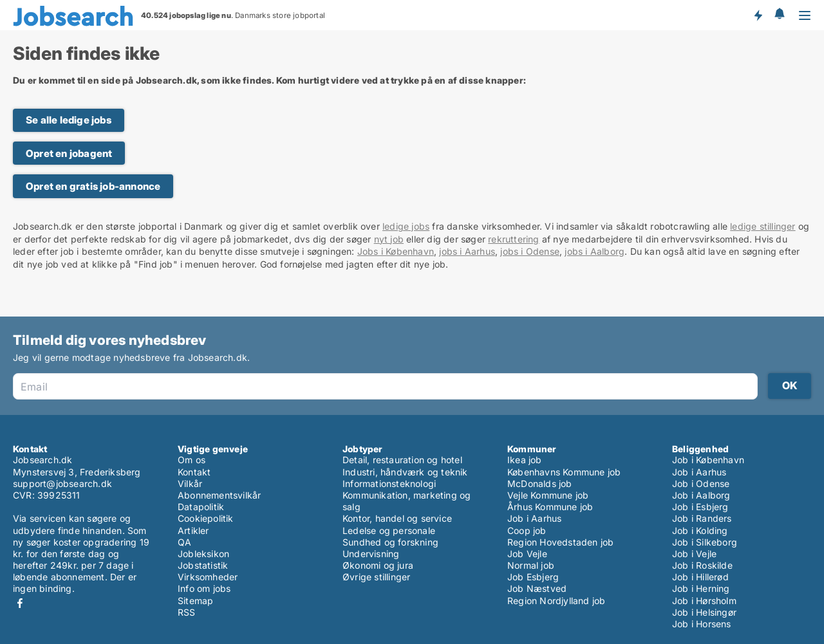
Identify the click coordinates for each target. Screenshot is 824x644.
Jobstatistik (203, 565)
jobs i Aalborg (595, 251)
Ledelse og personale (389, 530)
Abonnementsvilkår (219, 495)
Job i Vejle (694, 554)
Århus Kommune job (550, 507)
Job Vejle (527, 554)
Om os (192, 460)
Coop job (527, 530)
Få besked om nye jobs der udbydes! (758, 15)
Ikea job (525, 460)
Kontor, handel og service (397, 518)
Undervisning (371, 554)
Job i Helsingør (704, 612)
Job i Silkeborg (705, 542)
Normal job (531, 565)
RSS (187, 612)
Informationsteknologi (389, 483)
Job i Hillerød (700, 577)
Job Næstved (537, 588)
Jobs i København (396, 251)
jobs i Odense (530, 251)
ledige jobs (406, 226)
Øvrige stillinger (376, 577)
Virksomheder (208, 577)
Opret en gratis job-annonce (93, 186)
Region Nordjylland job (556, 601)
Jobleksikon (203, 554)
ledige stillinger (763, 226)
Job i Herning (701, 588)
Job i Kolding (700, 530)
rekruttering (513, 239)
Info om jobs (204, 588)
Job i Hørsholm (704, 601)
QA (184, 542)
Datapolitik (201, 507)
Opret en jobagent (69, 153)
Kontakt (194, 472)
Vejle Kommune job (548, 495)
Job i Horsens (702, 624)
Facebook (20, 603)
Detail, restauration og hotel (402, 460)
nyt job (389, 239)
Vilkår (190, 483)
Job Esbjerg (533, 577)
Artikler (193, 530)
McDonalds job (540, 483)
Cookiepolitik (206, 518)
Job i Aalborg (701, 495)
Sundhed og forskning (390, 542)
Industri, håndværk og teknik (405, 472)
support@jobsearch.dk (62, 483)
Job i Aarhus (534, 518)
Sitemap (195, 601)
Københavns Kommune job (564, 472)
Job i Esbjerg (700, 507)
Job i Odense (701, 483)
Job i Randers (702, 518)
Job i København (708, 460)
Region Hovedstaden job (560, 542)
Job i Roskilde (702, 565)
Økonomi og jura (378, 565)
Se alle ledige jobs (69, 120)
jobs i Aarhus (467, 251)
